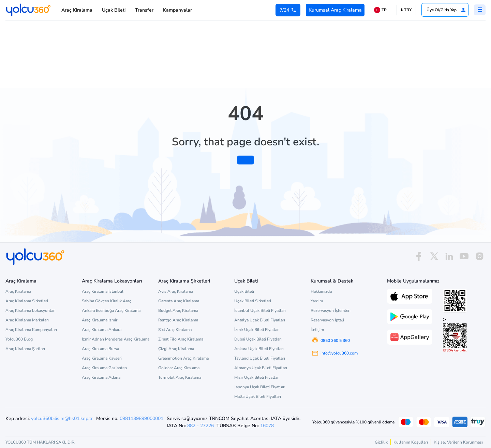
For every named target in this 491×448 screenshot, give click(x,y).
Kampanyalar (177, 10)
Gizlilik (381, 442)
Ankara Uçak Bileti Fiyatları (259, 349)
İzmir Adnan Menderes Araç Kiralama (116, 339)
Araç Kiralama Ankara (102, 330)
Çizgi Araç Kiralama (176, 349)
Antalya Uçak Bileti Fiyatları (260, 320)
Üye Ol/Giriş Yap (446, 10)
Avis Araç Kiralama (176, 291)
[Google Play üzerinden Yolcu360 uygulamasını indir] (410, 316)
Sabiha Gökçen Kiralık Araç (107, 301)
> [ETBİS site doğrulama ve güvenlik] (455, 334)
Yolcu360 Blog (19, 339)
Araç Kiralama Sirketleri (27, 301)
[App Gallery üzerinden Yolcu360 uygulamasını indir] (410, 336)
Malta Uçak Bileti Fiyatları (258, 396)
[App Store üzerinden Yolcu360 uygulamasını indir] (410, 295)
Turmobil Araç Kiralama (180, 377)
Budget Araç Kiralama (178, 310)
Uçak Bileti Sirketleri (253, 301)
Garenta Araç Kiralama (179, 301)
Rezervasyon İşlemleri (331, 310)
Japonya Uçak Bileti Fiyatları (260, 387)
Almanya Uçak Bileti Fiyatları (261, 368)
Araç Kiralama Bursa (100, 349)
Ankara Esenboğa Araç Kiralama (111, 310)
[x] (434, 256)
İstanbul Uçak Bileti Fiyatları (260, 310)
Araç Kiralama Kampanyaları (31, 330)
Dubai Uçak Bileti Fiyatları (258, 339)
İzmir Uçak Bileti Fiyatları (257, 330)
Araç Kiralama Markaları (27, 320)
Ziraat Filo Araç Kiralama (181, 339)
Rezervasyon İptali (327, 320)
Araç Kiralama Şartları (25, 349)
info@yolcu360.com (339, 353)
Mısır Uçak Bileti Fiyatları (257, 377)
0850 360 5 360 (335, 341)
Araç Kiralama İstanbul (103, 291)
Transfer (144, 10)
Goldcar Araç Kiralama (179, 368)
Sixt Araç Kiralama (175, 330)
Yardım (317, 301)
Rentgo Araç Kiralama (178, 320)
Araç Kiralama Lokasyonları (31, 310)
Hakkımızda (321, 291)
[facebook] (419, 256)
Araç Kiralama (77, 10)
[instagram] (479, 256)
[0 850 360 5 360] (288, 10)
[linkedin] (449, 256)
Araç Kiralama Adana (101, 377)
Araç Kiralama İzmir (100, 320)
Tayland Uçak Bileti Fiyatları (260, 358)
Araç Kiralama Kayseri (102, 358)
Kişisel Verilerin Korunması (458, 442)
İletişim (317, 330)
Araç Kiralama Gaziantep (104, 368)
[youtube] (464, 256)
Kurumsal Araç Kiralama (335, 10)
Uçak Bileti (114, 10)
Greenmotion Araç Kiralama (183, 358)
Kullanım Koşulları (411, 442)
